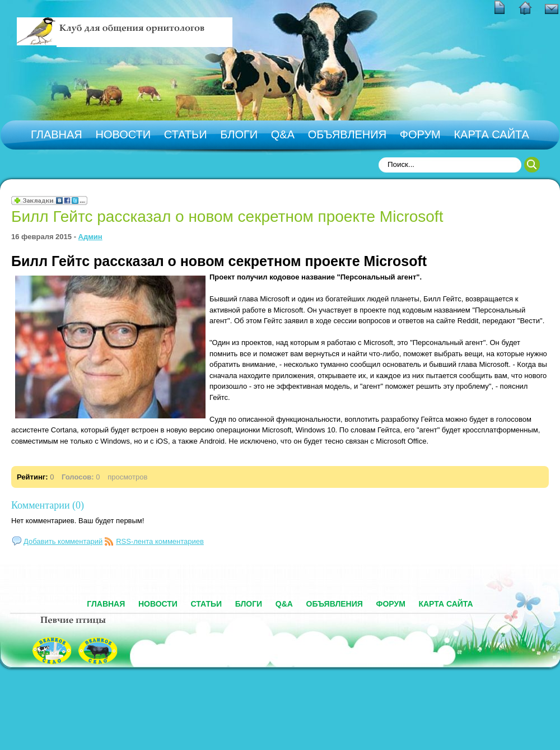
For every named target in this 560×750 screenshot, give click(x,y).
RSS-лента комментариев (160, 541)
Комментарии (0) (48, 505)
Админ (90, 237)
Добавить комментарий (63, 541)
